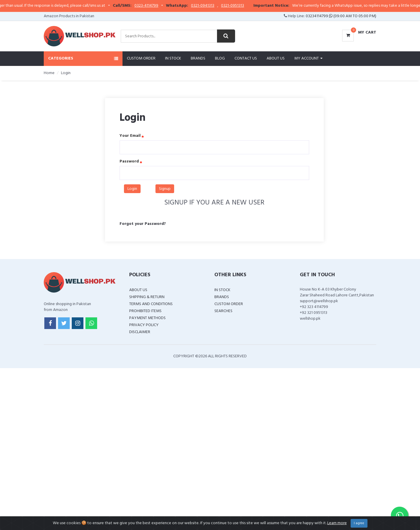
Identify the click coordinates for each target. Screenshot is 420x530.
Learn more (337, 523)
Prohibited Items (145, 311)
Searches (223, 311)
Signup (165, 189)
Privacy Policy (144, 325)
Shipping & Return (147, 297)
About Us (276, 58)
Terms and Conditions (151, 304)
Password (129, 162)
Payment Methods (147, 318)
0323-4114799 (168, 6)
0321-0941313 (225, 6)
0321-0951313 (254, 6)
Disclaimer (140, 332)
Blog (220, 58)
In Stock (173, 58)
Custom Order (141, 58)
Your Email (130, 136)
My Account (308, 58)
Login (132, 189)
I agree (359, 523)
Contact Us (246, 58)
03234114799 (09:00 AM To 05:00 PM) (341, 16)
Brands (198, 58)
